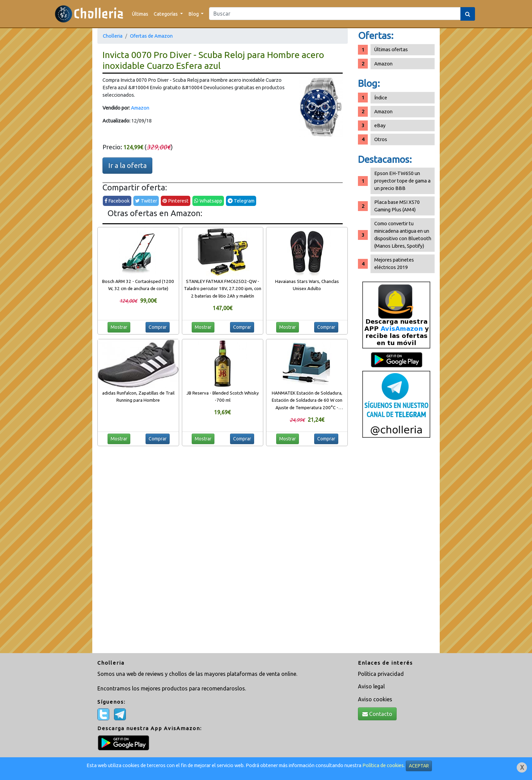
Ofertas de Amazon (151, 36)
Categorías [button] (166, 14)
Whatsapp (208, 201)
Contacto (377, 714)
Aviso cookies (375, 699)
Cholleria (113, 36)
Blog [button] (194, 14)
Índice (381, 98)
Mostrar (119, 327)
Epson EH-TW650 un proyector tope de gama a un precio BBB (402, 181)
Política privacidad (381, 674)
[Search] (335, 14)
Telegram (241, 201)
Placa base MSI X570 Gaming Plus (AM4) (397, 206)
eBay (380, 125)
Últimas (140, 14)
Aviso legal (371, 686)
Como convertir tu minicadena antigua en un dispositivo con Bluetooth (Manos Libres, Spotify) (403, 235)
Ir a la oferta (127, 165)
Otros (381, 139)
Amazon (140, 108)
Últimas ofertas (391, 49)
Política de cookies (383, 765)
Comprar (158, 327)
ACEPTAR (419, 766)
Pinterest (176, 201)
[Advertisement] (396, 548)
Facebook (117, 201)
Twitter (146, 201)
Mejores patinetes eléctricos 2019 (394, 263)
